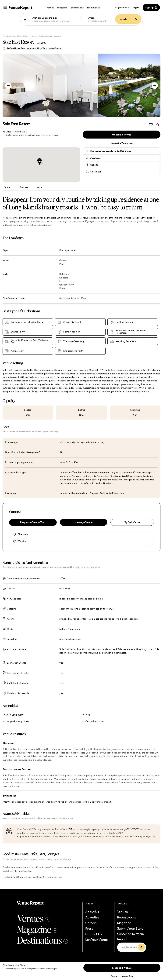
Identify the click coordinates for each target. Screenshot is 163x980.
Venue (8, 187)
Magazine (37, 929)
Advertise (92, 917)
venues (50, 8)
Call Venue (96, 172)
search (129, 19)
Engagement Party (73, 351)
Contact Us (93, 934)
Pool (62, 264)
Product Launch (124, 322)
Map (39, 187)
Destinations (42, 940)
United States (24, 36)
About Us (92, 912)
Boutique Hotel (67, 250)
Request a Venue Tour (122, 143)
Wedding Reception (126, 341)
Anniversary (18, 351)
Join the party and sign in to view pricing (82, 442)
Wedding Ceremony (74, 341)
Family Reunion (72, 332)
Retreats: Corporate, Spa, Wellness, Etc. (30, 341)
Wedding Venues (10, 36)
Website (94, 165)
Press (89, 928)
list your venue (122, 7)
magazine (62, 8)
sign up (151, 7)
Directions (95, 158)
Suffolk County (46, 36)
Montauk (57, 36)
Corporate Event (72, 322)
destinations (77, 8)
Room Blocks (127, 917)
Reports (24, 187)
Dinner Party (18, 332)
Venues (33, 918)
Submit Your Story (130, 928)
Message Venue (122, 135)
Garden (63, 260)
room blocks (93, 8)
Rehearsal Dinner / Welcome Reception (131, 332)
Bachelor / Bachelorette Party (27, 322)
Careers (91, 923)
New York (35, 36)
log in (136, 7)
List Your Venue (96, 940)
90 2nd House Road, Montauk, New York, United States (34, 48)
